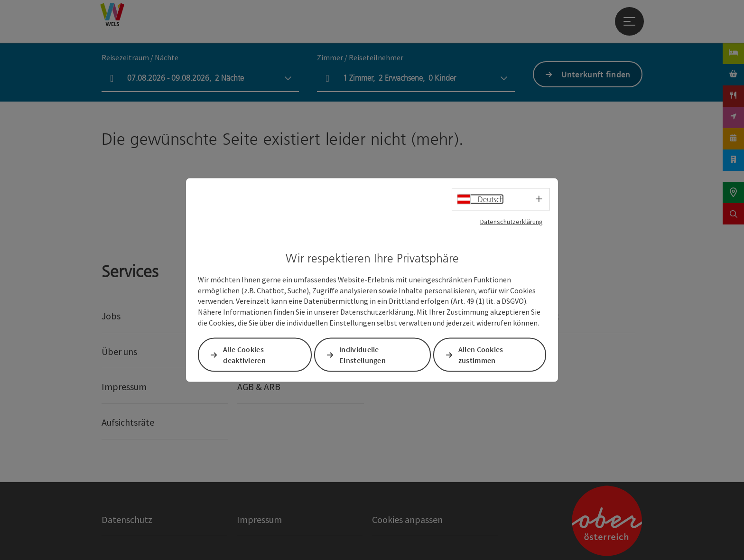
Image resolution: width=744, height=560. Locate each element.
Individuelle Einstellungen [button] (363, 355)
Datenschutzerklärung (512, 222)
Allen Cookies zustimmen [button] (481, 355)
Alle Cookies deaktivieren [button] (244, 355)
